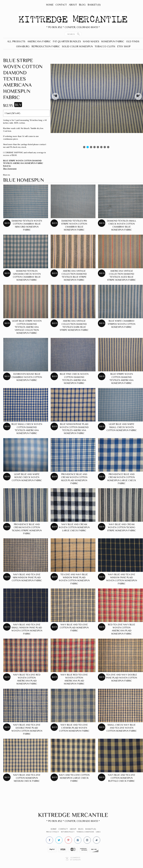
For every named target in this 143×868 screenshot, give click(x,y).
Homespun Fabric (113, 41)
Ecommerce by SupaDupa (75, 859)
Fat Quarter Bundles (67, 41)
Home (50, 5)
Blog (82, 5)
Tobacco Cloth (105, 46)
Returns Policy (68, 832)
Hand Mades (91, 41)
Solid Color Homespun (77, 46)
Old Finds (133, 41)
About (73, 5)
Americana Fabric (39, 41)
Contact (61, 5)
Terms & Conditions (85, 832)
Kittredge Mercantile (73, 815)
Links (98, 832)
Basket (94, 5)
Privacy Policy (53, 832)
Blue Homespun (10, 169)
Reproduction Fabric (46, 46)
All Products (16, 41)
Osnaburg (23, 46)
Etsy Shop (124, 46)
